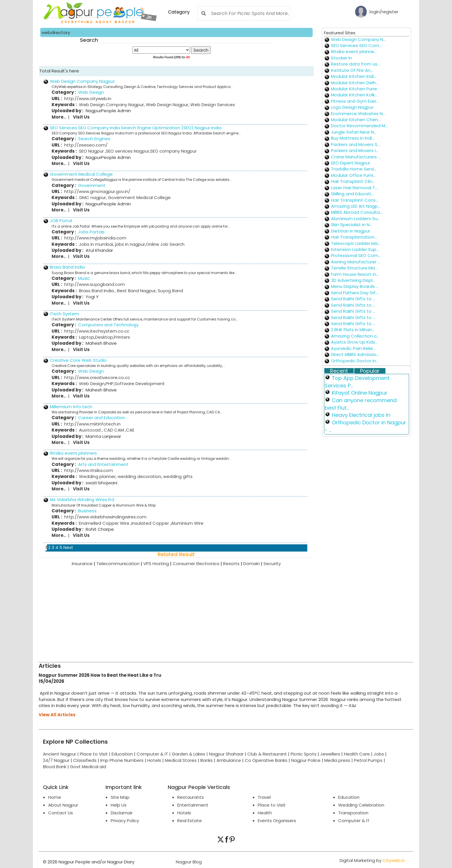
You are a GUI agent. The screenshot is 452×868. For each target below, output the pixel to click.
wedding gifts (177, 476)
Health (265, 813)
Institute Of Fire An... (352, 70)
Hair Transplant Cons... (355, 200)
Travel (264, 797)
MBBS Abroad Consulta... (357, 212)
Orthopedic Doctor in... (355, 361)
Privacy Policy (125, 821)
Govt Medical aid (88, 767)
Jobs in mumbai (96, 244)
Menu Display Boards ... (355, 286)
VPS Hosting (158, 564)
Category (179, 12)
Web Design (92, 384)
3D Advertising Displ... (353, 280)
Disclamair (122, 813)
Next (68, 547)
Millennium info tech (71, 407)
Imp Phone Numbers (122, 760)
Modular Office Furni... (353, 175)
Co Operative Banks (266, 760)
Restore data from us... (355, 64)
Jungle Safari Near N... (354, 132)
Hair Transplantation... (354, 237)
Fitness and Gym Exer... (355, 101)
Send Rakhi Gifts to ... (353, 299)
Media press (337, 760)
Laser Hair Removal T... (354, 188)
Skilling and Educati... (352, 194)
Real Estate (190, 821)
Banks (207, 760)
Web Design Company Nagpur (82, 81)
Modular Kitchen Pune (354, 89)
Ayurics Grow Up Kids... (354, 342)
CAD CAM (114, 430)
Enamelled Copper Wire (105, 523)
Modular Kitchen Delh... (355, 83)
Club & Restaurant (267, 754)
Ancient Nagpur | (61, 754)
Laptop (87, 337)
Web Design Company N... (358, 39)
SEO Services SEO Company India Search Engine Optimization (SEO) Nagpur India (136, 128)
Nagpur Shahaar (226, 754)
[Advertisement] (212, 610)
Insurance (84, 564)
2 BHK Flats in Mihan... (353, 330)
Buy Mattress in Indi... (353, 138)
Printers (122, 337)
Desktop (104, 337)
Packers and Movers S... (355, 144)
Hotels (154, 760)
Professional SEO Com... (356, 255)
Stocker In (341, 58)
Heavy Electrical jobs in (361, 415)
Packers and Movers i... (355, 150)
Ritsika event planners (73, 453)
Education (123, 754)
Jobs (379, 754)
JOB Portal (61, 221)
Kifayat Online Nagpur (360, 393)
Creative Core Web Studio (78, 360)
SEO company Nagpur (173, 151)
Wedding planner (97, 476)
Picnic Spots (304, 754)
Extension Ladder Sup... (355, 249)
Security (272, 564)
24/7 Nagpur (56, 760)
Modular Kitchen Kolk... (354, 95)
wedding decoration (139, 476)
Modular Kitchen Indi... (354, 76)
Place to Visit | (96, 754)
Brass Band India (67, 267)
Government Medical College (81, 174)
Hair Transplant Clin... (353, 181)
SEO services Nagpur (128, 151)
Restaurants (191, 797)
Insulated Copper (151, 523)
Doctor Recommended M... (359, 126)
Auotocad (90, 430)
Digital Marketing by (372, 860)
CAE (130, 430)
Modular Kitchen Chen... (356, 120)
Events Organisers (277, 821)
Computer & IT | (154, 754)
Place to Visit (272, 805)
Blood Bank (55, 767)
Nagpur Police (306, 760)
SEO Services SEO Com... (356, 45)
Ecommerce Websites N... (358, 114)
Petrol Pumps (368, 760)
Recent (339, 371)
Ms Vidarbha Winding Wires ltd (82, 499)
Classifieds (85, 760)
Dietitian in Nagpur (351, 231)
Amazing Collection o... (355, 336)
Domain (253, 564)
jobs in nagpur (129, 244)
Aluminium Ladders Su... (355, 219)
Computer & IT (354, 821)
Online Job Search (165, 244)
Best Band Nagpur (136, 291)
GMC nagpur (92, 197)
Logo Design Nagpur (352, 107)
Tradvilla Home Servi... (354, 169)
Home (55, 797)
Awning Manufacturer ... (356, 262)
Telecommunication (120, 564)
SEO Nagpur (92, 151)
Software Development (140, 384)
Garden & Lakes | (190, 754)
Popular (370, 371)
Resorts (233, 564)
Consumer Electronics (198, 564)
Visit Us (81, 117)
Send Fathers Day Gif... (355, 293)
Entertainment (193, 805)
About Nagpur (63, 805)
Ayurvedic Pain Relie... (353, 348)
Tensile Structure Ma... (354, 268)
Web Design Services (212, 105)
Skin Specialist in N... (352, 225)
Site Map (120, 797)
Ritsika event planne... (354, 51)
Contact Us (61, 813)
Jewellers (330, 754)
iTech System (64, 314)
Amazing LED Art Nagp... (356, 206)
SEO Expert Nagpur (351, 163)
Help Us (119, 805)
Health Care (357, 754)
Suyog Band (170, 291)
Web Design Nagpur (166, 105)
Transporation (353, 813)
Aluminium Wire (187, 523)
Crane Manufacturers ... (356, 157)
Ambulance (229, 760)
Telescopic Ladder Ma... (356, 243)
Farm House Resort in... (355, 274)
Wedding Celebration (361, 805)
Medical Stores (181, 760)
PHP (110, 384)
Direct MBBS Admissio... (355, 354)
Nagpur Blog (188, 862)
